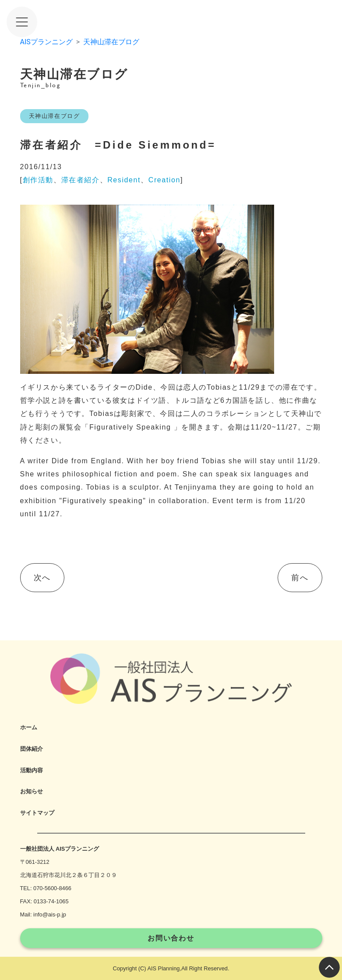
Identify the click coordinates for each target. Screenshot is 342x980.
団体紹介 (32, 749)
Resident (124, 180)
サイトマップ (37, 813)
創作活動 (38, 180)
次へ (42, 578)
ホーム (29, 727)
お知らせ (32, 791)
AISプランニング (46, 42)
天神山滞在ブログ (111, 42)
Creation (164, 180)
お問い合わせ (171, 938)
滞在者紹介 (81, 180)
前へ (300, 578)
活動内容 (32, 770)
